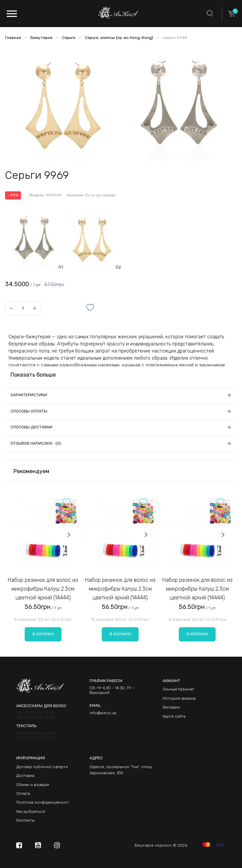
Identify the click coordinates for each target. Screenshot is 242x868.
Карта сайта (174, 716)
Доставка (25, 776)
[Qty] (23, 308)
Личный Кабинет (178, 689)
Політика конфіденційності (43, 802)
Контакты (25, 820)
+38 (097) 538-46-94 (36, 717)
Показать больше (33, 375)
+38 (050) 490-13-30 (36, 713)
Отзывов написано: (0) (36, 443)
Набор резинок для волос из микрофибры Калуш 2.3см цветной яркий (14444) (43, 589)
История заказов (179, 698)
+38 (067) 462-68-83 (36, 738)
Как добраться (31, 811)
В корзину (43, 634)
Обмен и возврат (33, 785)
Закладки (171, 707)
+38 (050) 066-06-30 (37, 733)
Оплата (23, 793)
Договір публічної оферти (42, 767)
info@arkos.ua (103, 713)
